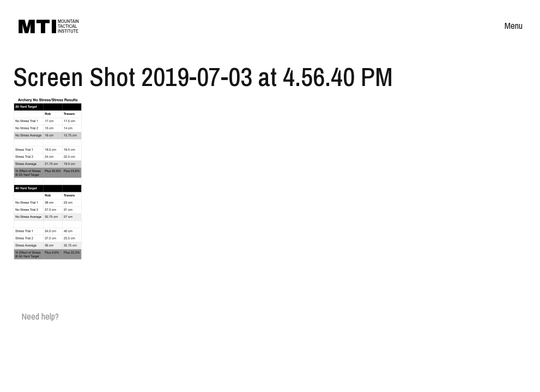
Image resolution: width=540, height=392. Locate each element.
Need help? (40, 316)
